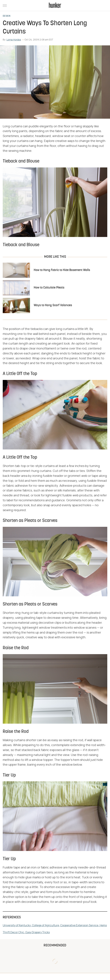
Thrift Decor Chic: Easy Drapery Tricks (26, 932)
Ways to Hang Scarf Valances (53, 305)
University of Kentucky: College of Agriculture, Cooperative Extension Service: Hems (55, 925)
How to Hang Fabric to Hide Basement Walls (62, 270)
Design (7, 16)
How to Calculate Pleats (49, 288)
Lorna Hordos (14, 40)
